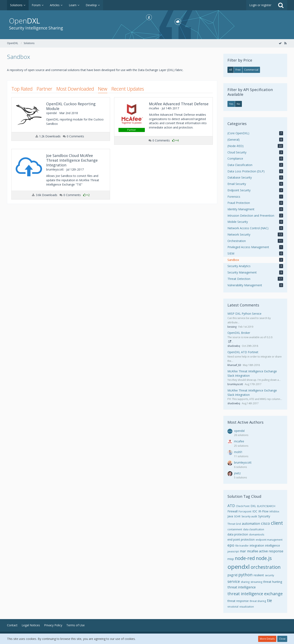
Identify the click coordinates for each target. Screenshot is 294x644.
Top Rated (22, 89)
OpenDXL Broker (239, 333)
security (269, 575)
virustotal (233, 607)
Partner (45, 89)
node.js (264, 558)
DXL (253, 506)
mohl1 (238, 452)
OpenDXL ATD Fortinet (243, 352)
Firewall (233, 511)
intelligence (273, 545)
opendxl (239, 431)
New (103, 89)
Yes (231, 104)
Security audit (249, 516)
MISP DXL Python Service (244, 314)
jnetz (237, 473)
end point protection (241, 539)
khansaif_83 (234, 365)
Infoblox (274, 511)
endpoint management (269, 540)
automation (251, 524)
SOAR (237, 516)
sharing (245, 582)
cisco (265, 523)
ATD (231, 506)
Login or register (260, 5)
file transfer (242, 546)
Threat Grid (234, 524)
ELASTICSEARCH (266, 506)
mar (243, 551)
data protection (238, 534)
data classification (254, 529)
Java (230, 516)
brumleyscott (235, 384)
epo (231, 545)
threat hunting (273, 582)
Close (282, 639)
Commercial (251, 70)
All (231, 70)
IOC (255, 511)
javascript (233, 551)
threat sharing (258, 601)
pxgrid (232, 575)
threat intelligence (242, 587)
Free (238, 70)
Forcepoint (245, 511)
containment (235, 529)
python (245, 575)
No (238, 104)
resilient (259, 575)
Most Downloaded (75, 89)
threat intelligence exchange (255, 594)
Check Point (243, 506)
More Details (267, 639)
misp (231, 559)
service (234, 581)
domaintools (257, 535)
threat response (238, 601)
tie (269, 600)
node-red (245, 558)
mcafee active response (265, 551)
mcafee (239, 441)
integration (257, 545)
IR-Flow (263, 511)
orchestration (266, 567)
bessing (232, 327)
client (277, 523)
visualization (247, 607)
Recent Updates (128, 89)
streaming (256, 582)
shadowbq (234, 346)
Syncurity (264, 516)
